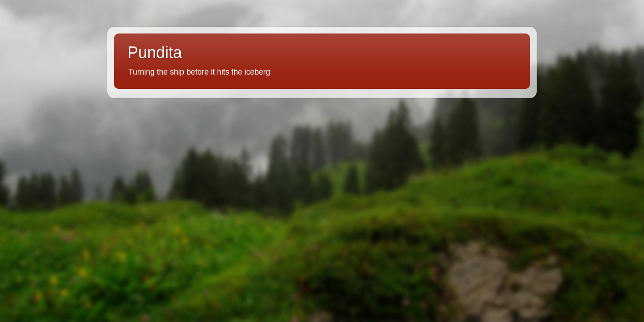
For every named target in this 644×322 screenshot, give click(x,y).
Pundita (155, 52)
